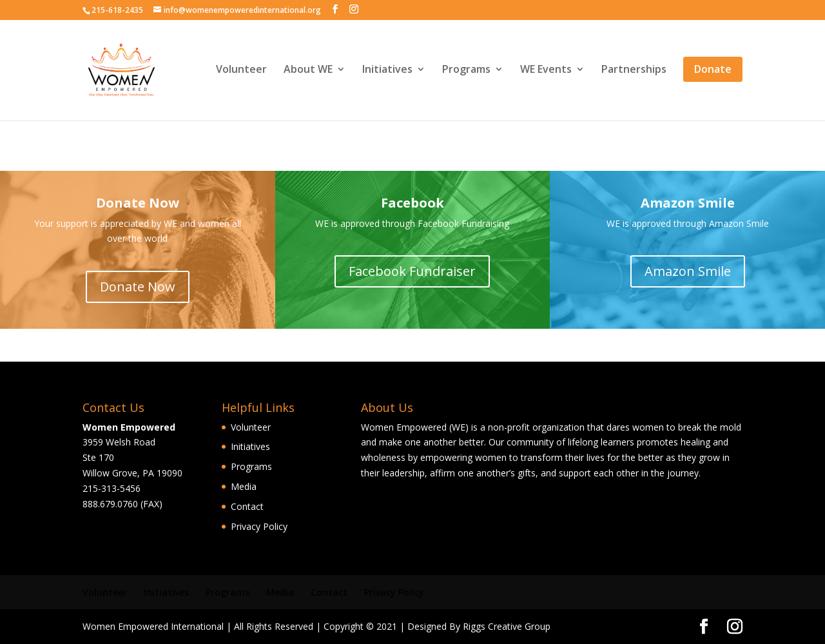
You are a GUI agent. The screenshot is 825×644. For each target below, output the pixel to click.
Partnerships (634, 72)
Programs (466, 72)
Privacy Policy (259, 526)
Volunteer (241, 72)
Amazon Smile (688, 271)
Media (244, 486)
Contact (247, 506)
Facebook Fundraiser (412, 271)
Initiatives (387, 72)
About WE (308, 72)
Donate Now (138, 287)
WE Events (546, 72)
